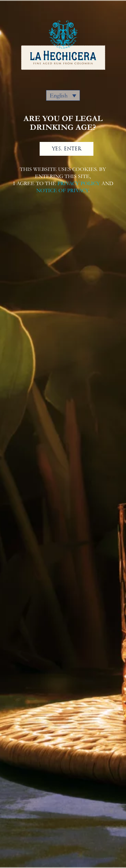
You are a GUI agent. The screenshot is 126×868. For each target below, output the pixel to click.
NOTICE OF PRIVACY (62, 190)
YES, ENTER (67, 149)
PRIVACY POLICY (79, 183)
